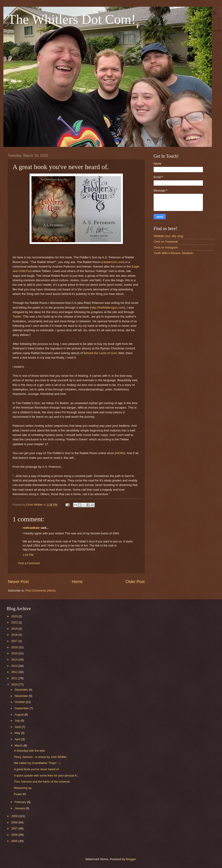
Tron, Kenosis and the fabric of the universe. (42, 782)
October (20, 702)
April (18, 739)
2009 (15, 816)
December (22, 690)
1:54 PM (28, 555)
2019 (15, 629)
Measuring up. (23, 788)
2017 (15, 641)
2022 (15, 622)
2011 (15, 678)
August (20, 715)
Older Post (135, 582)
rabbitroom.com (113, 262)
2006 (15, 835)
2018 (15, 635)
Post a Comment (29, 563)
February (21, 802)
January (20, 808)
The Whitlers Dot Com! (72, 19)
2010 (15, 684)
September (22, 708)
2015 (15, 653)
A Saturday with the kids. (30, 751)
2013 (15, 666)
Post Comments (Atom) (41, 591)
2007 (15, 828)
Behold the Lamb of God (100, 353)
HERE (120, 453)
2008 (15, 822)
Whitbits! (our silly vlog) (168, 236)
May (18, 733)
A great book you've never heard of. (37, 769)
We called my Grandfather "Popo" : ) (37, 763)
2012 (15, 672)
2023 (15, 616)
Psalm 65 (20, 794)
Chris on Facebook (166, 242)
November (22, 696)
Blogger (131, 859)
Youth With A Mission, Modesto (173, 253)
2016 (15, 647)
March (19, 745)
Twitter (17, 317)
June (18, 727)
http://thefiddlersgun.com (107, 308)
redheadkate (31, 528)
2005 (15, 841)
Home (77, 582)
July (17, 721)
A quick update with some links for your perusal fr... (46, 776)
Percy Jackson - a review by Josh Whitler (40, 757)
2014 (15, 660)
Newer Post (18, 582)
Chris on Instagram (166, 247)
